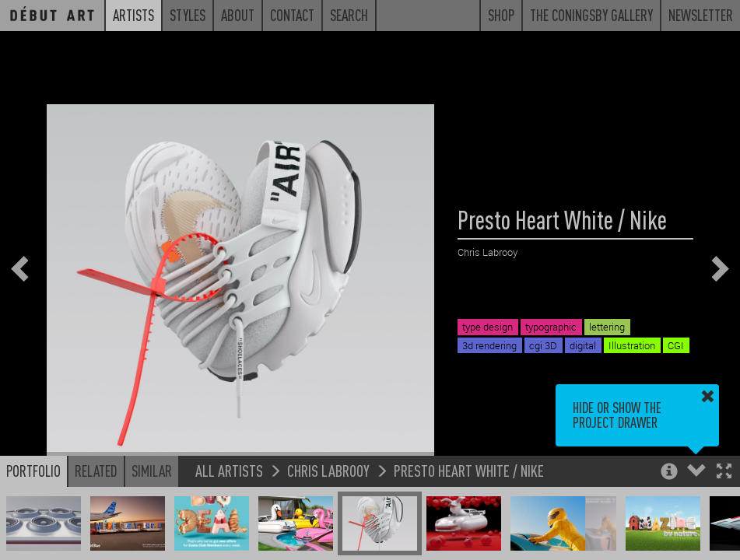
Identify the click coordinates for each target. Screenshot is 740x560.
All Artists (229, 470)
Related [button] (96, 471)
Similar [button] (152, 471)
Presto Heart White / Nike (469, 470)
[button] (724, 472)
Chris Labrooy (328, 470)
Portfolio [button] (33, 471)
